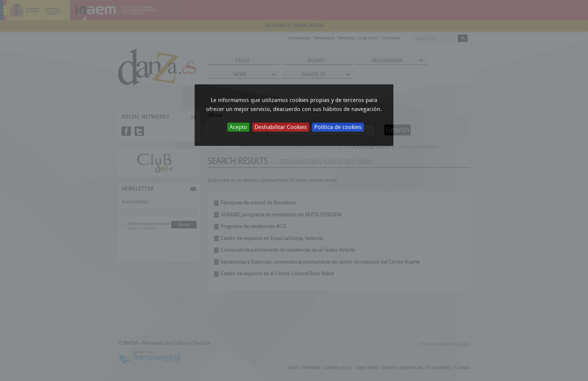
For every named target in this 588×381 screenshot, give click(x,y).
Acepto (238, 127)
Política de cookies (338, 127)
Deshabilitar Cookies (281, 127)
